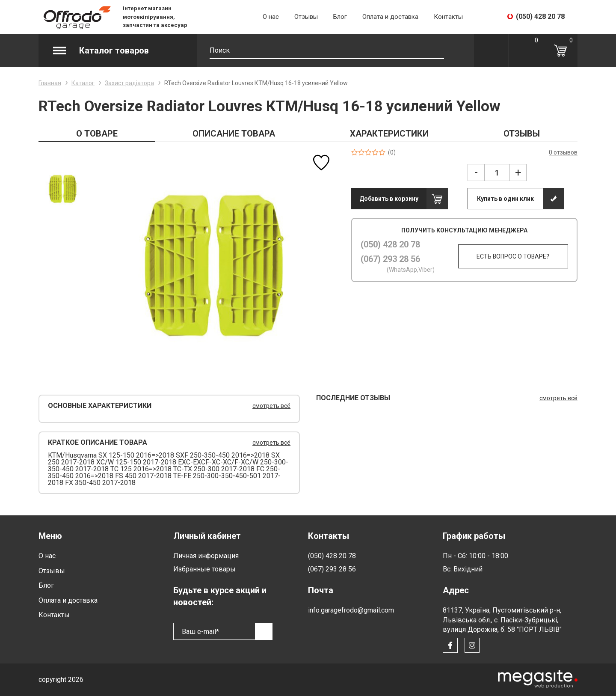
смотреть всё (271, 406)
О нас (271, 17)
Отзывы (306, 17)
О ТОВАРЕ (97, 134)
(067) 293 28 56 (390, 259)
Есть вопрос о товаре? (513, 256)
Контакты (448, 17)
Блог (340, 17)
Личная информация (206, 556)
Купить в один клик (505, 199)
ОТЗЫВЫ (522, 134)
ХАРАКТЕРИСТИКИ (389, 134)
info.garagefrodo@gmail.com (351, 610)
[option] (62, 189)
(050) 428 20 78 (390, 244)
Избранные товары (204, 569)
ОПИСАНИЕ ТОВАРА (234, 134)
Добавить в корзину (389, 199)
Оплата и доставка (390, 17)
